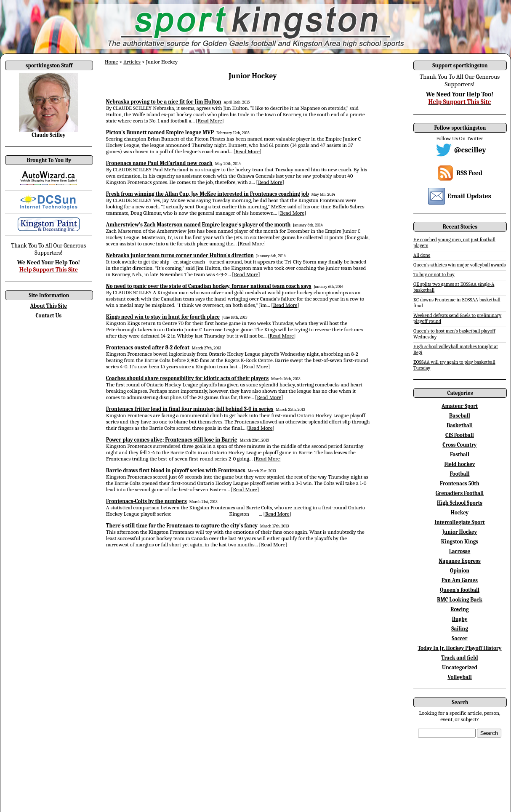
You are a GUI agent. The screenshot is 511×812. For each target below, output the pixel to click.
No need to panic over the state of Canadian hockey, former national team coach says (209, 286)
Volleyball (460, 677)
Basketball (460, 425)
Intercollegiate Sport (460, 522)
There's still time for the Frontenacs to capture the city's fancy (182, 526)
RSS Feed (469, 173)
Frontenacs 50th (460, 483)
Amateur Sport (460, 406)
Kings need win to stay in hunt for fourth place (163, 317)
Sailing (460, 629)
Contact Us (49, 315)
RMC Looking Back (460, 600)
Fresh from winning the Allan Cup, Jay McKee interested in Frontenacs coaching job (208, 194)
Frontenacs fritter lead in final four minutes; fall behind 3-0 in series (190, 409)
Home (112, 62)
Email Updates (469, 196)
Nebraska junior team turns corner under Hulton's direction (180, 255)
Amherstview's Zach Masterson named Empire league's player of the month (198, 225)
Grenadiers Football (460, 493)
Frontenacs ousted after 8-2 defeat (148, 347)
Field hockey (459, 464)
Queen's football (460, 590)
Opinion (460, 571)
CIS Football (460, 435)
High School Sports (460, 503)
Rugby (460, 619)
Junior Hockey (460, 532)
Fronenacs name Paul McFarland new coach (159, 163)
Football (459, 474)
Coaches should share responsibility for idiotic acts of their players (188, 378)
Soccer (459, 638)
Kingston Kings (460, 542)
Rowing (459, 609)
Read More (210, 121)
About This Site (49, 306)
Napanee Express (460, 561)
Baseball (460, 416)
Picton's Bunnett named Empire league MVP (160, 132)
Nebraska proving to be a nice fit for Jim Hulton (164, 102)
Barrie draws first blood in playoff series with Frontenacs (176, 470)
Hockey (460, 512)
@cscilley (470, 150)
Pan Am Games (460, 580)
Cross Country (459, 445)
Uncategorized (460, 667)
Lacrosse (460, 551)
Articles (132, 62)
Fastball (460, 454)
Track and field (460, 658)
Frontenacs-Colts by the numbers (146, 501)
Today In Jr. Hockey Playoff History (460, 648)
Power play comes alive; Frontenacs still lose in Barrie (172, 440)
